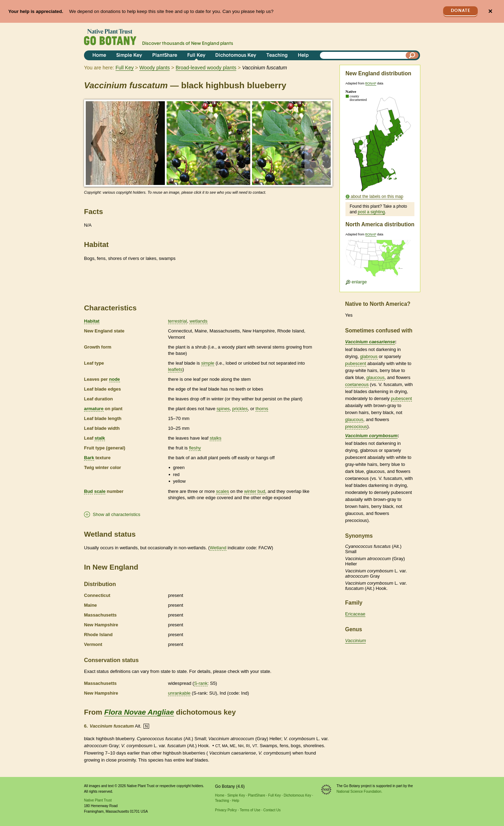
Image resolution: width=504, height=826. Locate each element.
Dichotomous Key (236, 56)
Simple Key (129, 56)
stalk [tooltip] (100, 438)
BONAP (371, 83)
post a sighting (371, 212)
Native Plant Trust (98, 800)
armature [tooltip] (94, 409)
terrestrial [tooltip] (177, 321)
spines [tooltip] (223, 409)
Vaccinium (355, 641)
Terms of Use (250, 810)
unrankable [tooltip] (179, 693)
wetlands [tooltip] (198, 321)
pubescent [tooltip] (356, 363)
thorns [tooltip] (262, 409)
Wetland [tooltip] (218, 548)
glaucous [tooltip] (376, 377)
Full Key (196, 56)
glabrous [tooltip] (369, 356)
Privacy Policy (226, 810)
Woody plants (155, 68)
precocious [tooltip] (356, 426)
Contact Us (272, 810)
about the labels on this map (377, 197)
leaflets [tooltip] (175, 369)
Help (303, 56)
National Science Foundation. (360, 791)
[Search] (412, 55)
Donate (461, 11)
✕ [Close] (490, 11)
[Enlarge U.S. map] (380, 260)
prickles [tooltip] (240, 409)
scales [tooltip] (222, 491)
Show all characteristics (117, 514)
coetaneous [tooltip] (357, 384)
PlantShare (165, 56)
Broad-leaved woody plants (206, 68)
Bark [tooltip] (89, 458)
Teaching (277, 56)
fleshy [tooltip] (195, 448)
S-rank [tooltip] (201, 683)
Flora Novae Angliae (139, 712)
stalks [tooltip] (215, 438)
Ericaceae (355, 614)
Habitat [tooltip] (92, 321)
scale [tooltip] (100, 491)
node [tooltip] (115, 379)
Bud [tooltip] (88, 491)
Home (99, 56)
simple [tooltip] (208, 363)
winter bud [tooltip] (255, 491)
